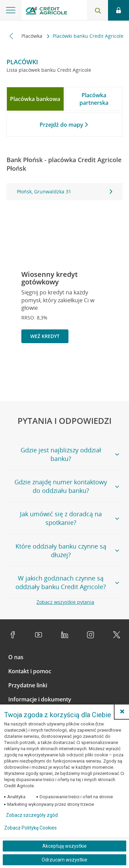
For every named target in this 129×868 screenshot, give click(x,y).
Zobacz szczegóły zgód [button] (32, 815)
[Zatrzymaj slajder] (95, 367)
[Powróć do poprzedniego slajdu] (84, 366)
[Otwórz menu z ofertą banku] (11, 10)
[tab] (35, 99)
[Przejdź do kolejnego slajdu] (107, 367)
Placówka (33, 36)
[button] (122, 711)
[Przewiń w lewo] (12, 36)
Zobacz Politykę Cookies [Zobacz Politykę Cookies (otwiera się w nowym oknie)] (30, 828)
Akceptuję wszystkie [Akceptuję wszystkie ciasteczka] (64, 846)
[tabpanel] (65, 192)
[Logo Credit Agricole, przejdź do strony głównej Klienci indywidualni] (46, 12)
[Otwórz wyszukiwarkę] (98, 10)
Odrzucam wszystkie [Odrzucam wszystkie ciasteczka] (64, 860)
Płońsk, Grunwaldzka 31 (65, 191)
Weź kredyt (45, 336)
